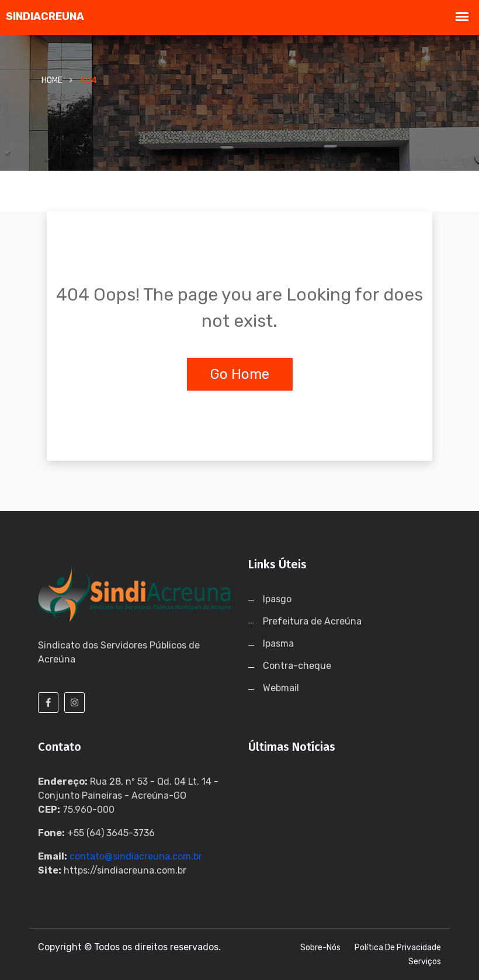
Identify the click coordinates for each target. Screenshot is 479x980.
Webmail (281, 688)
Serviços (425, 962)
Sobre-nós (320, 948)
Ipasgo (277, 599)
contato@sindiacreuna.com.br (136, 856)
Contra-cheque (297, 666)
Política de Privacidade (398, 948)
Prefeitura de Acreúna (312, 621)
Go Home (240, 374)
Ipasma (278, 643)
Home (52, 80)
